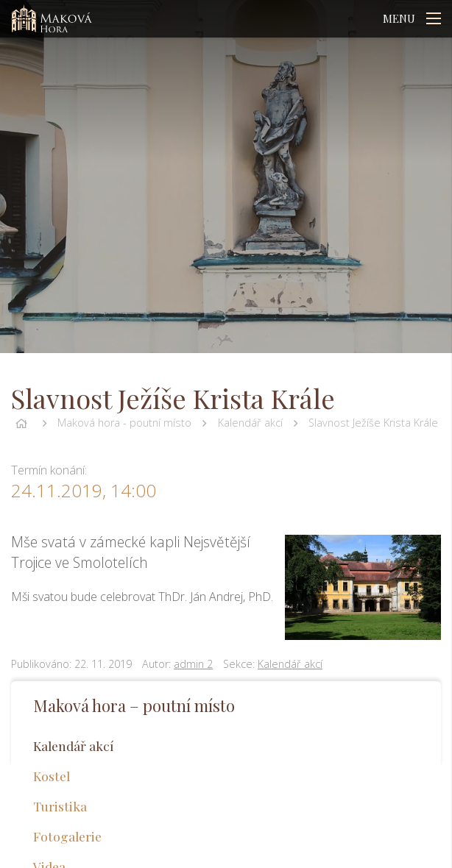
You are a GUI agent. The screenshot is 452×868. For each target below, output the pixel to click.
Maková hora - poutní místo (124, 423)
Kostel (52, 776)
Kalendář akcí (250, 423)
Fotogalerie (67, 836)
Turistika (60, 806)
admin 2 (193, 664)
